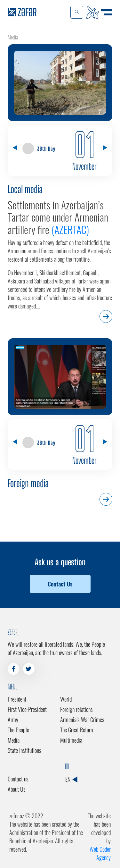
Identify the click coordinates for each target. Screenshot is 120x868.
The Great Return (76, 730)
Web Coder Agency (100, 853)
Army (13, 720)
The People (18, 730)
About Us (17, 789)
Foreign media (28, 483)
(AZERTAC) (70, 229)
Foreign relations (76, 709)
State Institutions (24, 750)
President (17, 699)
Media (14, 740)
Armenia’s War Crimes (82, 720)
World (66, 699)
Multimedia (71, 740)
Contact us (18, 779)
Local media (25, 189)
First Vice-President (27, 709)
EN (71, 779)
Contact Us (60, 584)
